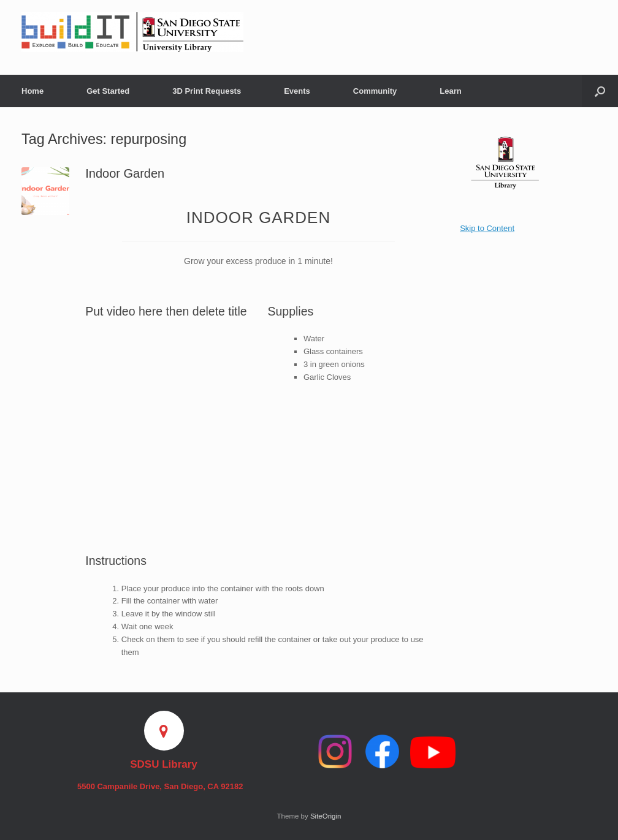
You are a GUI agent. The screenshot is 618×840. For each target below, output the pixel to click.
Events (297, 91)
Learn (450, 91)
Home (32, 91)
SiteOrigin (326, 816)
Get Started (108, 91)
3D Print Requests (207, 91)
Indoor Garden (125, 173)
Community (375, 91)
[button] (600, 91)
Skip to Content (487, 228)
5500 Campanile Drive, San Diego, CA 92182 (164, 786)
